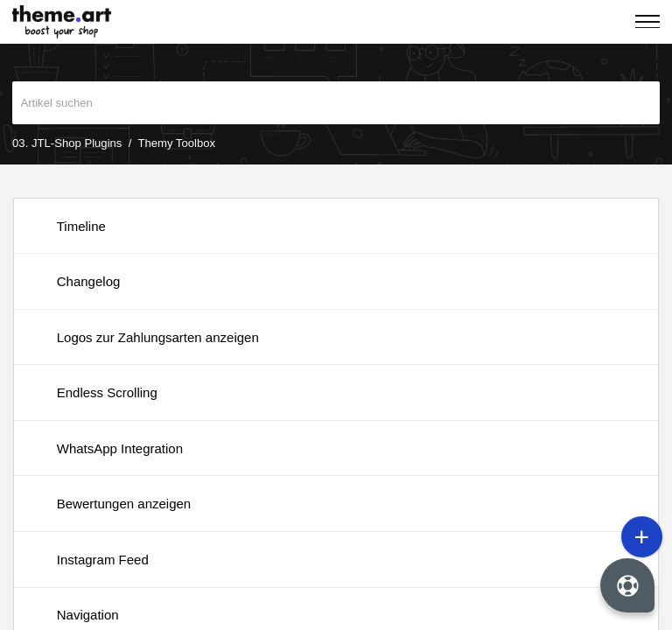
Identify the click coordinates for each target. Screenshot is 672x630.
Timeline (81, 226)
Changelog (89, 281)
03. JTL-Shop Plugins (67, 143)
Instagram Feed (103, 560)
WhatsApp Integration (120, 448)
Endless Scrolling (107, 392)
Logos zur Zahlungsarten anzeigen (158, 337)
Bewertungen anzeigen (124, 504)
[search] (336, 103)
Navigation (88, 615)
